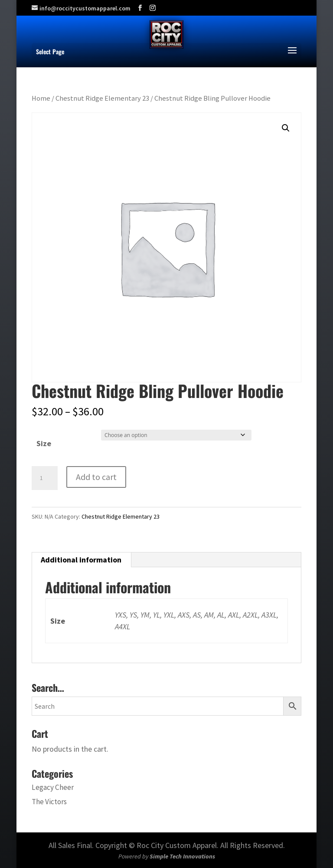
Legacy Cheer (53, 787)
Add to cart (96, 477)
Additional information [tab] (81, 560)
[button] (286, 128)
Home (41, 98)
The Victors (49, 802)
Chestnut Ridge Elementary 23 (102, 98)
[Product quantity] (45, 478)
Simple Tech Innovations (182, 856)
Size (44, 443)
